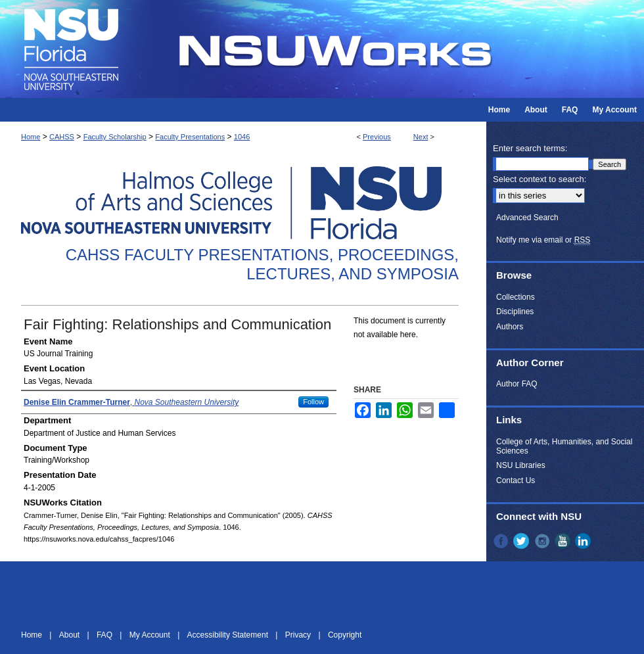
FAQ (105, 635)
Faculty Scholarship (115, 137)
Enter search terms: (530, 148)
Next (421, 137)
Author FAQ (517, 384)
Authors (510, 327)
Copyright (345, 635)
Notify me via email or (543, 240)
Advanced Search (527, 218)
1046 (242, 137)
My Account (151, 635)
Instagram (543, 541)
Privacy (299, 635)
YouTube (564, 541)
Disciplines (515, 312)
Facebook (502, 541)
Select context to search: (540, 179)
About (71, 635)
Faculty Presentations (190, 137)
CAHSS (62, 137)
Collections (516, 297)
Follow (313, 402)
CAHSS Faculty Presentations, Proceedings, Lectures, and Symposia (262, 264)
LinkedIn (584, 541)
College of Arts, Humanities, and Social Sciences (564, 446)
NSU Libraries (521, 465)
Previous (377, 137)
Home (31, 137)
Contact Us (516, 480)
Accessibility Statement (229, 635)
